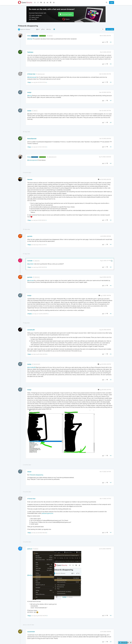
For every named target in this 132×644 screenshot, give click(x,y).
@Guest (35, 111)
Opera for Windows (25, 29)
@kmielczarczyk (40, 74)
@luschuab (36, 277)
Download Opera (67, 14)
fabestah (30, 179)
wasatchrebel (31, 632)
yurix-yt (30, 549)
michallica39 (31, 330)
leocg (29, 36)
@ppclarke (36, 261)
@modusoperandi (32, 160)
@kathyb (50, 36)
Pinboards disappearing (36, 475)
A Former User (31, 74)
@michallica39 (36, 364)
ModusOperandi (32, 139)
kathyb (29, 92)
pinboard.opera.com (47, 513)
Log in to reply (110, 29)
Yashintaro (30, 52)
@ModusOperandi (52, 157)
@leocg (30, 96)
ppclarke (30, 236)
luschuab (30, 261)
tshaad (29, 472)
